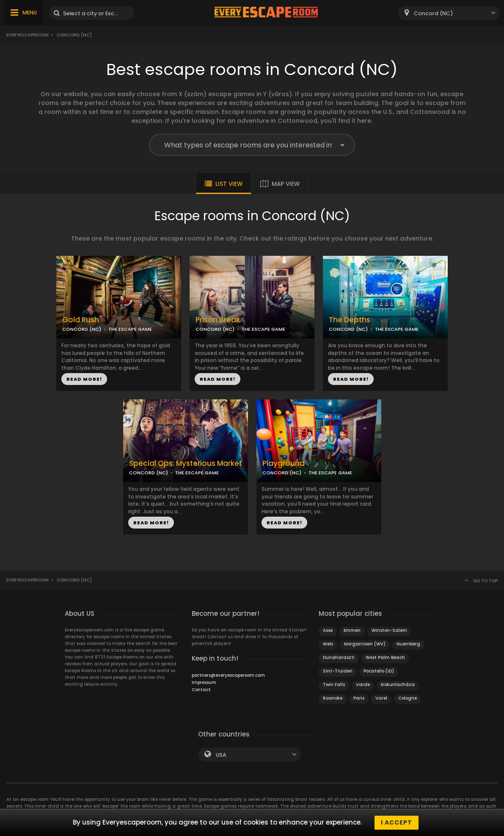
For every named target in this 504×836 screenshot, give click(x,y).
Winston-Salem (389, 630)
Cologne (408, 698)
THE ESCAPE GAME (130, 329)
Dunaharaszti (339, 657)
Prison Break (218, 320)
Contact (201, 690)
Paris (359, 698)
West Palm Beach (385, 657)
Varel (381, 698)
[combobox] (449, 13)
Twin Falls (334, 685)
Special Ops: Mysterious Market (186, 464)
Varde (363, 685)
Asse (328, 630)
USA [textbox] (221, 755)
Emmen (352, 630)
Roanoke (333, 698)
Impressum (204, 682)
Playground (284, 464)
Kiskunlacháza (398, 685)
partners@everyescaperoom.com (228, 675)
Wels (328, 644)
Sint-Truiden (338, 671)
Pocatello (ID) (379, 671)
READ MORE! (84, 379)
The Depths (350, 320)
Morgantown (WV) (365, 644)
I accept (397, 822)
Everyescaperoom (28, 35)
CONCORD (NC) (82, 329)
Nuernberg (408, 644)
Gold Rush (81, 320)
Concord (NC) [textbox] (434, 13)
